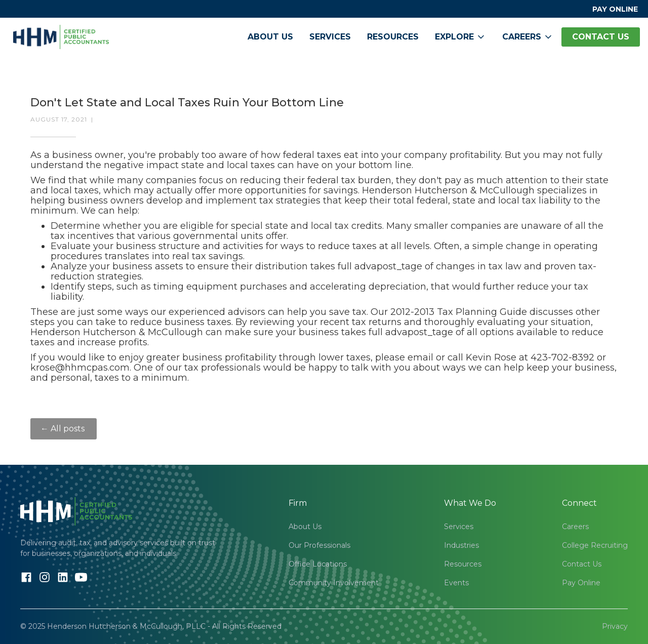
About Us (270, 37)
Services (330, 37)
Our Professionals (319, 545)
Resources (393, 37)
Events (456, 583)
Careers (575, 527)
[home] (61, 37)
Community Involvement (334, 583)
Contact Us (582, 564)
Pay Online (581, 583)
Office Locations (318, 564)
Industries (461, 545)
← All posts (64, 429)
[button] (460, 37)
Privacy (615, 626)
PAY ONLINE (615, 9)
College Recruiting (595, 545)
